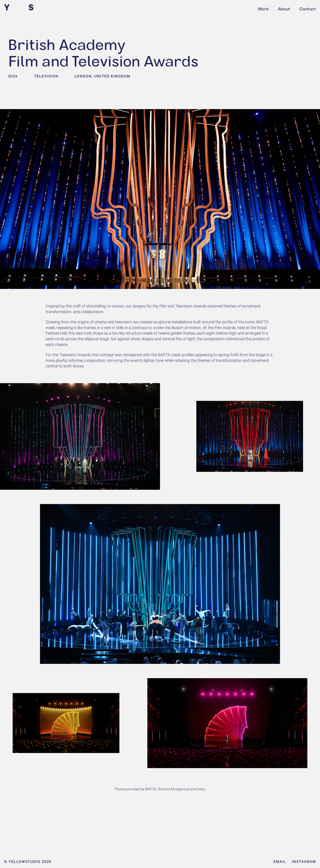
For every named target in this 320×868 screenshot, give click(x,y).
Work (263, 8)
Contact (308, 8)
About (284, 8)
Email (280, 861)
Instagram (304, 861)
